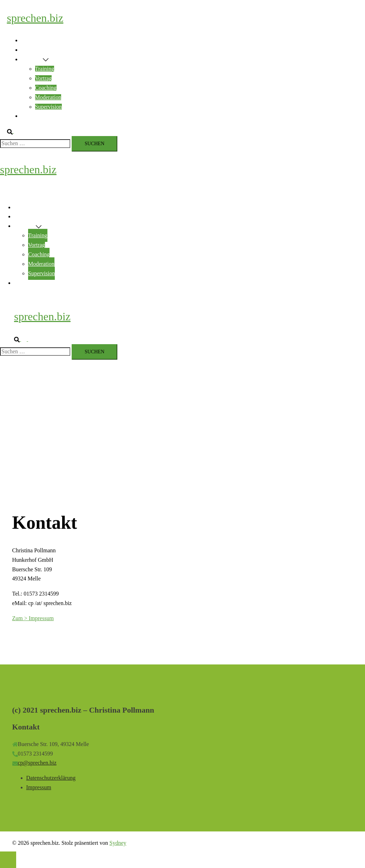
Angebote (32, 59)
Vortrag (44, 78)
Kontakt (30, 116)
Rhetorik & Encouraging (49, 50)
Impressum (39, 787)
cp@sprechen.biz (37, 763)
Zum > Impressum (33, 618)
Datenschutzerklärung (51, 778)
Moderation (48, 97)
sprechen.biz (35, 18)
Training (45, 69)
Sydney (118, 843)
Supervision (48, 107)
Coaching (46, 88)
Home (28, 40)
